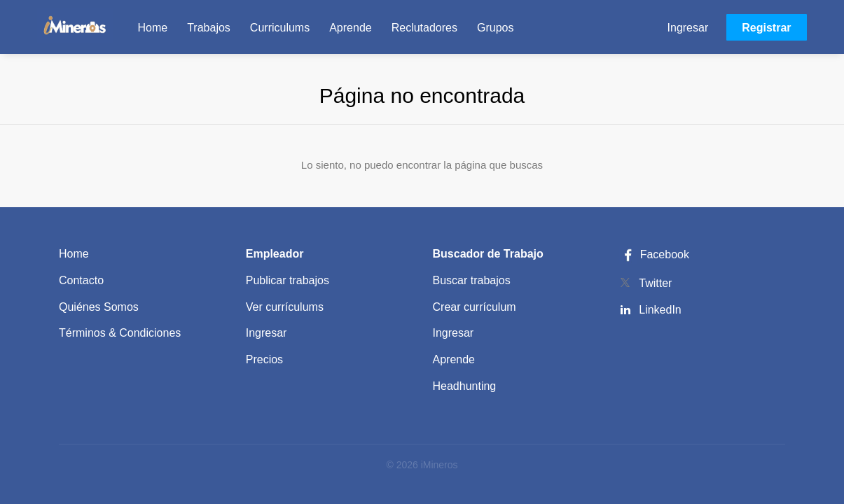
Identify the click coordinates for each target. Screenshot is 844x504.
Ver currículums (285, 307)
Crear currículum (475, 307)
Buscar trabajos (472, 280)
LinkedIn (660, 310)
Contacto (81, 280)
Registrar (766, 28)
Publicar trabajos (288, 280)
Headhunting (465, 386)
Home (74, 254)
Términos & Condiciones (120, 333)
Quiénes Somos (99, 307)
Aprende (454, 359)
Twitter (655, 283)
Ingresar (688, 28)
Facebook (654, 254)
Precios (264, 359)
